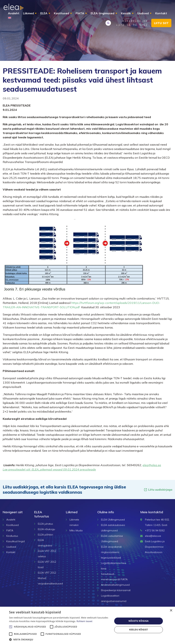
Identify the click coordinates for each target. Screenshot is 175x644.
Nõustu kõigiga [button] (139, 621)
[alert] (87, 625)
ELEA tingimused (103, 13)
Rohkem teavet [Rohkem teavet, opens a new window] (85, 621)
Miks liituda (76, 530)
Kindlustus (12, 536)
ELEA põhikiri (45, 535)
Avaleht (14, 13)
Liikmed (28, 13)
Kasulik (126, 13)
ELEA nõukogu (46, 529)
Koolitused (62, 13)
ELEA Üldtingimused (113, 520)
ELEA (44, 13)
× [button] (171, 611)
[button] (59, 639)
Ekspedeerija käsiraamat (116, 590)
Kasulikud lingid (15, 541)
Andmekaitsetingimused (115, 585)
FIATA (80, 13)
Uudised (143, 13)
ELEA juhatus (45, 524)
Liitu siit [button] (161, 23)
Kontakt (161, 13)
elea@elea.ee (152, 465)
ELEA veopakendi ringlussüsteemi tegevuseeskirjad (111, 552)
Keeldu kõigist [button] (139, 630)
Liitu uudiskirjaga (158, 490)
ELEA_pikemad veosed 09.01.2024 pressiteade (64, 469)
